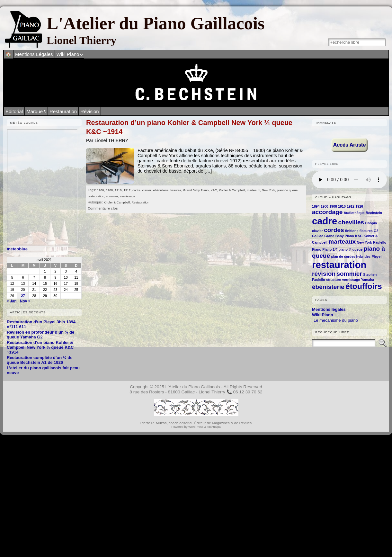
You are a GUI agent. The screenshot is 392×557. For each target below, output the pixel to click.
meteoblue (17, 249)
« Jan (12, 301)
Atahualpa (214, 427)
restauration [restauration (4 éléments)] (339, 265)
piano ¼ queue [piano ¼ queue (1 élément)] (351, 249)
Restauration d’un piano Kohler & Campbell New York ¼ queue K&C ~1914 (40, 347)
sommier (112, 196)
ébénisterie (161, 190)
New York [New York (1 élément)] (364, 242)
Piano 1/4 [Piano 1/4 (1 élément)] (330, 249)
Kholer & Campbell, (118, 202)
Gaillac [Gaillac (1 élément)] (318, 236)
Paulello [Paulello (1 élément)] (380, 242)
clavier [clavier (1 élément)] (317, 231)
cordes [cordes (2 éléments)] (334, 230)
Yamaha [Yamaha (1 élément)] (368, 280)
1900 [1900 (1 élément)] (325, 206)
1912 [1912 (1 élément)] (351, 206)
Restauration (63, 111)
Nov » (25, 301)
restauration (96, 196)
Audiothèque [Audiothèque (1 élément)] (354, 213)
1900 (101, 190)
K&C (214, 190)
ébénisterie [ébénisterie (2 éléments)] (328, 287)
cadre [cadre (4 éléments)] (325, 221)
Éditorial (14, 111)
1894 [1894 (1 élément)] (316, 206)
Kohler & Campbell (232, 190)
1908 (109, 190)
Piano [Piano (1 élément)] (317, 249)
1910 (118, 190)
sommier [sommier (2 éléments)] (349, 274)
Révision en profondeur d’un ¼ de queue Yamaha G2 (40, 335)
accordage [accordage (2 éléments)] (327, 212)
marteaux (253, 190)
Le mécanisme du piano (336, 320)
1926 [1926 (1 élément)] (359, 206)
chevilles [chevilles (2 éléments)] (351, 222)
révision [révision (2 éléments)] (324, 274)
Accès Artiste (350, 145)
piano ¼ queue (287, 190)
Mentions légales (329, 309)
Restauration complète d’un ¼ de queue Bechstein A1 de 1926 (40, 360)
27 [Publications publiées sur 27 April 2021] (23, 296)
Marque (35, 111)
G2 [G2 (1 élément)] (376, 231)
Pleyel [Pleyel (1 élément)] (376, 256)
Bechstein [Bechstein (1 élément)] (374, 213)
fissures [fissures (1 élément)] (366, 231)
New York (268, 190)
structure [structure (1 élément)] (334, 280)
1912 (127, 190)
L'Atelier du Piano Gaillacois (156, 23)
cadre (136, 190)
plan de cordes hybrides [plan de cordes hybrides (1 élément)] (351, 256)
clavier (147, 190)
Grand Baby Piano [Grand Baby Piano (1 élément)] (339, 236)
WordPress (196, 427)
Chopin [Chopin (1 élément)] (371, 223)
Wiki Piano (323, 315)
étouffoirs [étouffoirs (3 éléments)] (364, 286)
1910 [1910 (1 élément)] (342, 206)
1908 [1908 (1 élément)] (333, 206)
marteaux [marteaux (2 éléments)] (342, 242)
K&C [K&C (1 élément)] (359, 236)
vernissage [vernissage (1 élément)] (351, 280)
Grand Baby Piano (196, 190)
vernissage (128, 196)
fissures (176, 190)
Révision (90, 111)
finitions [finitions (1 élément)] (352, 231)
